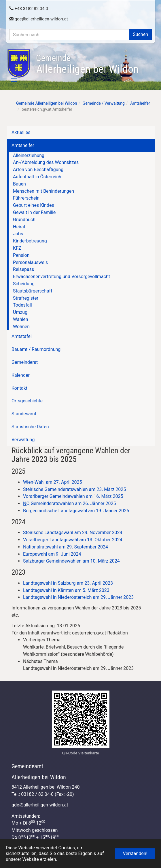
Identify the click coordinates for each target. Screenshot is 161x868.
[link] (86, 647)
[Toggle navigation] (11, 80)
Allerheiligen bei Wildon (87, 64)
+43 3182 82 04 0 (29, 9)
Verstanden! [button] (135, 853)
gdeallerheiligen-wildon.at (39, 19)
